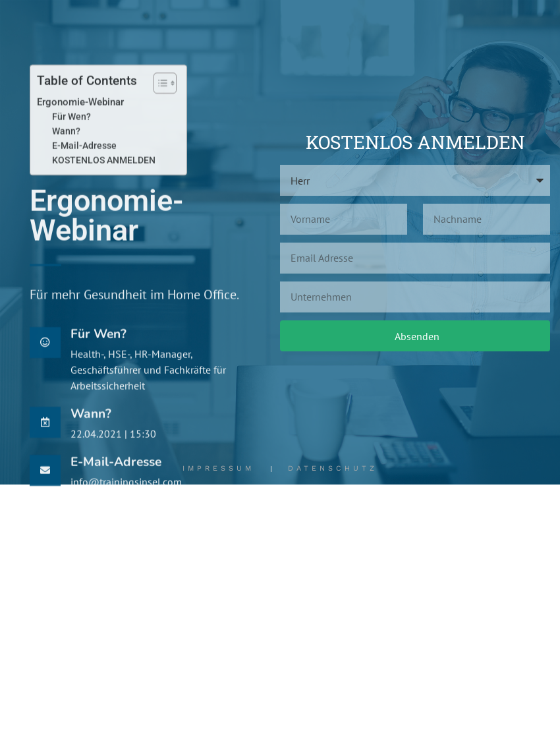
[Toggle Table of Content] (158, 110)
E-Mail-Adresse (84, 173)
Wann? (66, 159)
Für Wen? (71, 144)
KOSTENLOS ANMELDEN (104, 187)
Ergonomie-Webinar (80, 129)
